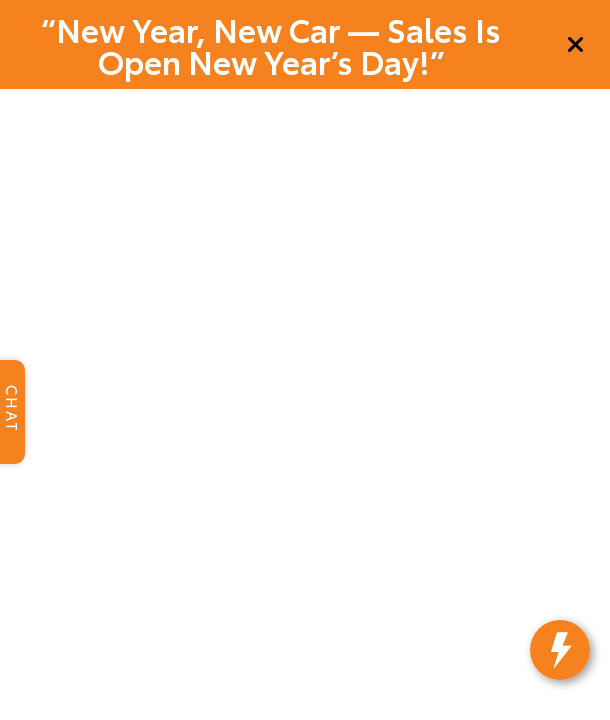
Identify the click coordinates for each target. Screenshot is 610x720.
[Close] (576, 45)
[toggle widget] (568, 680)
